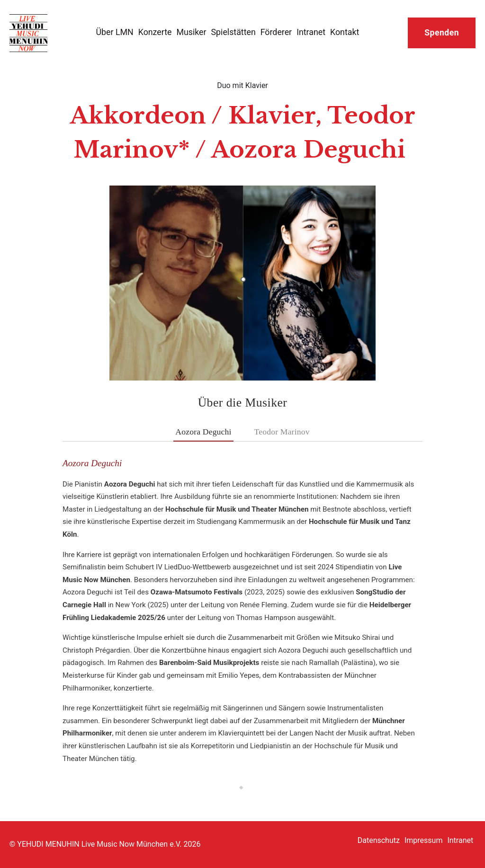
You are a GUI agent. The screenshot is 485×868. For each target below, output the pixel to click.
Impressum (424, 840)
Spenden (442, 33)
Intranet (311, 32)
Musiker (191, 32)
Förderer (276, 32)
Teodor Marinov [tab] (282, 432)
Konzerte (155, 32)
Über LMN (115, 32)
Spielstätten (234, 32)
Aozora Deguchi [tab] (203, 432)
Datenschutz (379, 840)
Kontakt (345, 32)
